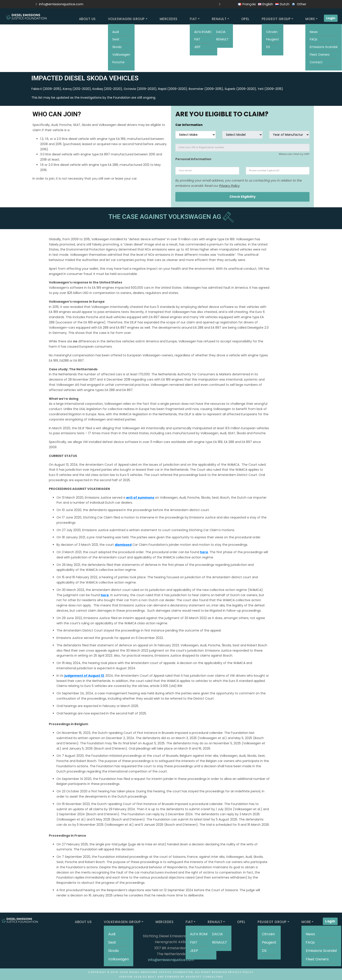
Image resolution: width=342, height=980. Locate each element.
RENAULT (219, 19)
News (314, 32)
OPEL (245, 19)
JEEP (197, 47)
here (204, 552)
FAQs (314, 39)
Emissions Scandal (324, 47)
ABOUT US (87, 19)
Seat (116, 39)
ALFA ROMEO (203, 32)
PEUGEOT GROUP (276, 19)
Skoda (117, 47)
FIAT (193, 19)
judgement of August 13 (84, 676)
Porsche (118, 62)
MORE (310, 19)
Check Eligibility (243, 197)
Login (331, 18)
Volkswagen (121, 55)
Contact (316, 62)
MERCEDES (169, 19)
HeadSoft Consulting (204, 977)
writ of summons (140, 498)
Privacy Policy (229, 186)
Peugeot (273, 39)
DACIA (221, 32)
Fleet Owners (320, 55)
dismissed (123, 545)
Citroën (272, 32)
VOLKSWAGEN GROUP (126, 19)
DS (268, 47)
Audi (116, 32)
